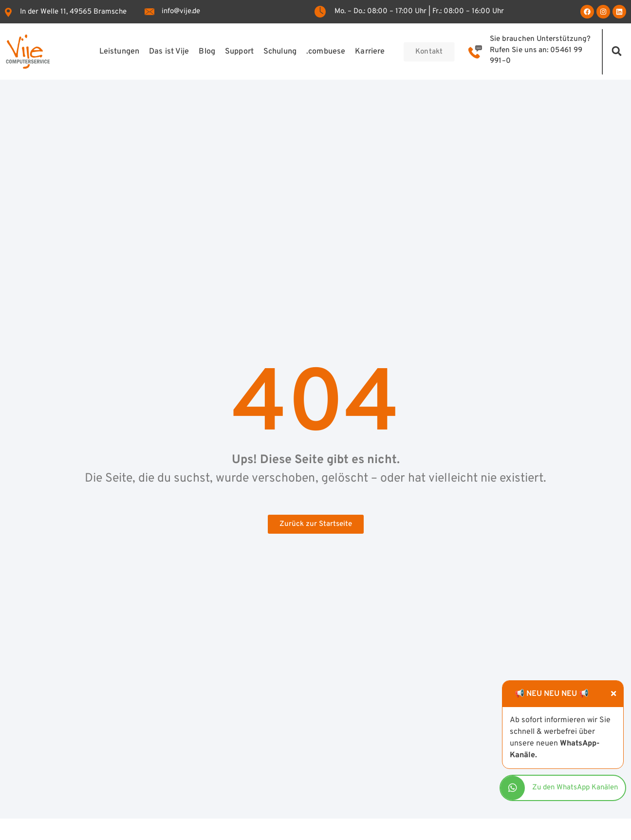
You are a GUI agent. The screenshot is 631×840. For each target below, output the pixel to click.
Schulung (280, 52)
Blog (207, 52)
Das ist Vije (169, 52)
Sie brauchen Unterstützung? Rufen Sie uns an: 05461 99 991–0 (540, 50)
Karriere (370, 52)
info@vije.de (181, 11)
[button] (617, 51)
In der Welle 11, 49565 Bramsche (73, 12)
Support (239, 52)
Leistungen (119, 52)
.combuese (326, 52)
